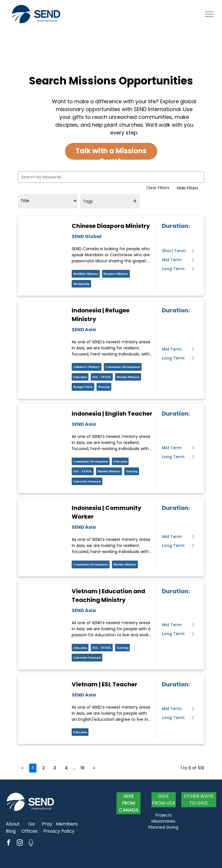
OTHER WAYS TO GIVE (199, 800)
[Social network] (31, 844)
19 (82, 768)
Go (32, 824)
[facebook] (8, 844)
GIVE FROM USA (163, 800)
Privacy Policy (59, 831)
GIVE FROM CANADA (129, 803)
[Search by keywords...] (111, 177)
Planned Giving (163, 827)
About (13, 824)
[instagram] (20, 844)
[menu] (209, 14)
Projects (164, 815)
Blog (11, 831)
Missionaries (163, 821)
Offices (29, 831)
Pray (47, 824)
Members (67, 824)
